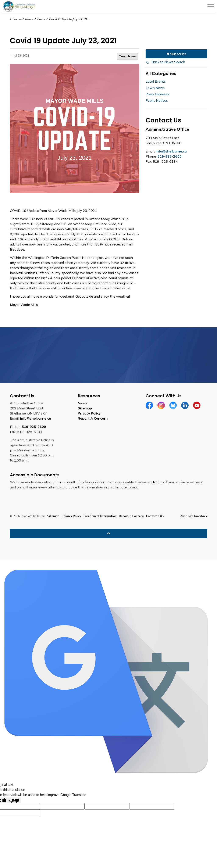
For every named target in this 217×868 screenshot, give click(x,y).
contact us (156, 482)
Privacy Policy (89, 413)
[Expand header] (211, 6)
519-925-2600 (170, 156)
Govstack (200, 516)
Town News (128, 56)
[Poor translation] (14, 800)
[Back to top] (108, 533)
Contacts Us (155, 516)
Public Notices (157, 100)
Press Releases (157, 94)
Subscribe (176, 54)
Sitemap (85, 408)
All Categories (161, 73)
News (83, 403)
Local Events (156, 81)
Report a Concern (131, 516)
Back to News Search (168, 62)
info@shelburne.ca (171, 151)
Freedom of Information (100, 516)
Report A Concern (93, 418)
